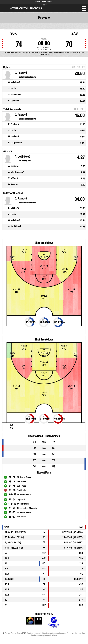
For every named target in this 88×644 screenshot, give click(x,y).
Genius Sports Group (54, 622)
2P (73, 67)
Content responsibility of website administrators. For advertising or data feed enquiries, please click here (56, 634)
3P (78, 67)
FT (83, 67)
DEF (83, 109)
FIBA (34, 622)
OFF (76, 109)
